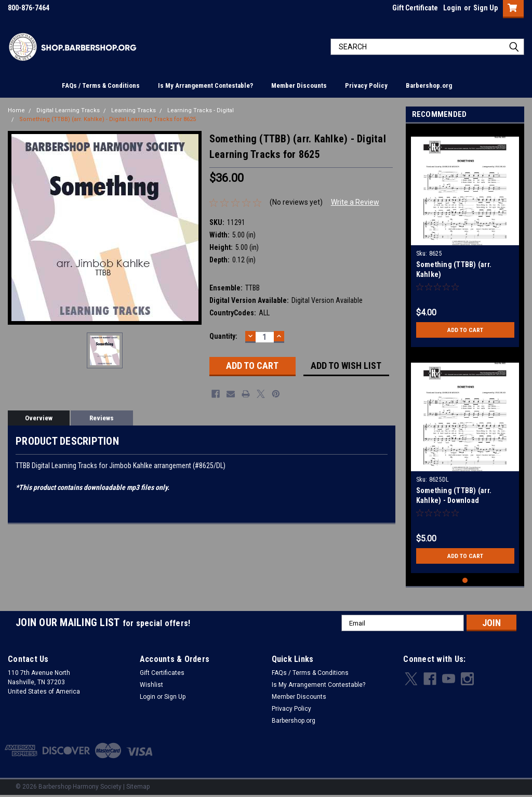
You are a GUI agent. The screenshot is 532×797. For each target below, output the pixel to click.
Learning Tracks (134, 110)
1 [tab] (465, 581)
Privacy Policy (366, 85)
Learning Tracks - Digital (201, 110)
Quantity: (223, 336)
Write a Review (355, 202)
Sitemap (138, 787)
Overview (39, 418)
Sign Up (486, 8)
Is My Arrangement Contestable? (205, 85)
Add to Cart (465, 330)
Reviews (102, 418)
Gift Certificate (415, 8)
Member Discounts (299, 85)
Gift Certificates (162, 673)
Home (16, 110)
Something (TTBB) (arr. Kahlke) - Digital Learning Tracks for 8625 (108, 119)
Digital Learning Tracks (68, 110)
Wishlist (151, 685)
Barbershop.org (429, 85)
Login (452, 8)
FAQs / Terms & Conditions (101, 85)
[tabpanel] (465, 238)
